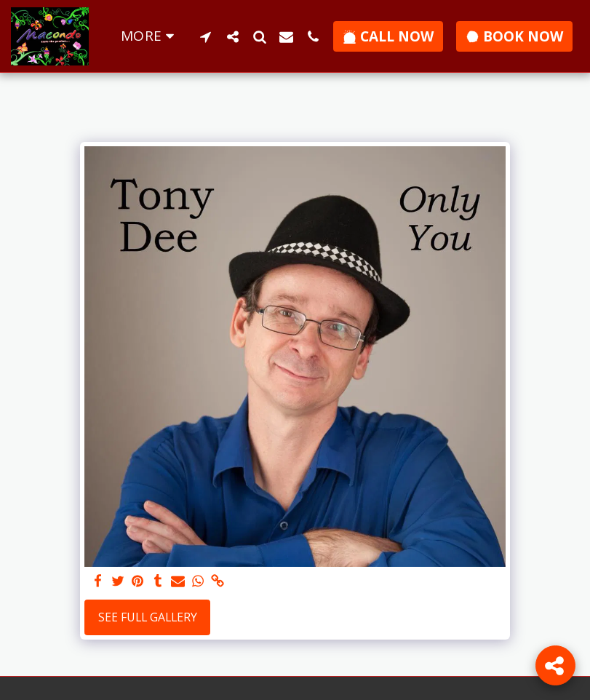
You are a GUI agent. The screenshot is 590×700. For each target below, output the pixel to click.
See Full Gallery (148, 617)
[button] (206, 36)
